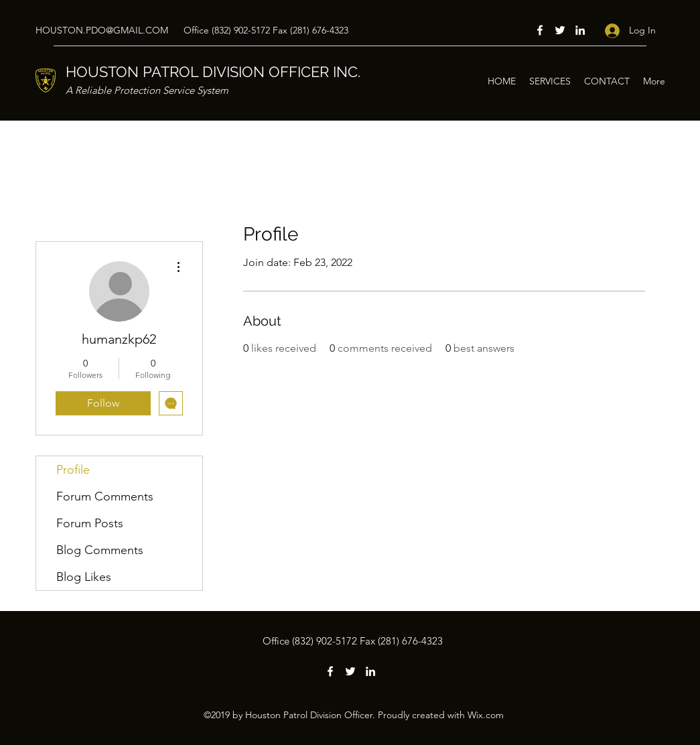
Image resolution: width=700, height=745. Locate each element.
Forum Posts (90, 523)
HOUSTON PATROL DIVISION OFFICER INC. (213, 72)
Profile (73, 470)
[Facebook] (540, 30)
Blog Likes (84, 577)
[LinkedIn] (580, 30)
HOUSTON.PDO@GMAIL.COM (102, 30)
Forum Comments (105, 496)
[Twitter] (560, 30)
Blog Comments (100, 550)
